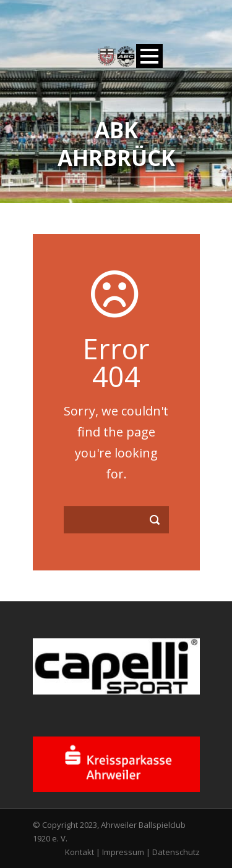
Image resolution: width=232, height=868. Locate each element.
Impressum (123, 852)
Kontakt (79, 852)
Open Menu (149, 56)
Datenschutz (176, 852)
